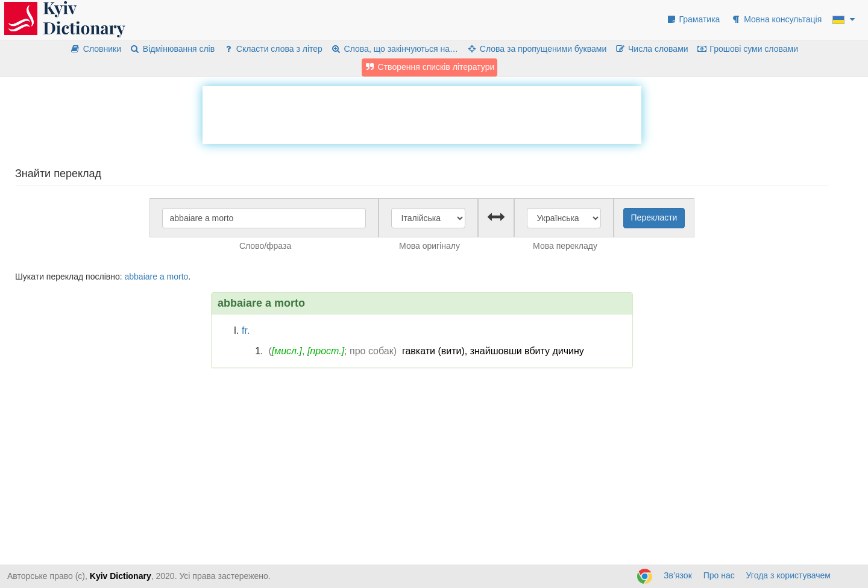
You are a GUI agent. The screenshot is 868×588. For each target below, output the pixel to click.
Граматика (693, 19)
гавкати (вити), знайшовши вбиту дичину (493, 351)
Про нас (719, 575)
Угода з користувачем (788, 575)
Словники (96, 49)
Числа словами (652, 49)
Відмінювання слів (172, 49)
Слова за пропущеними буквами (536, 49)
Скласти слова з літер (273, 49)
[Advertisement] (422, 113)
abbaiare (141, 277)
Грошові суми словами (748, 49)
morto (178, 277)
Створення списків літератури (430, 67)
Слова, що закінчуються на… (395, 49)
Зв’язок (678, 575)
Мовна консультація (776, 19)
